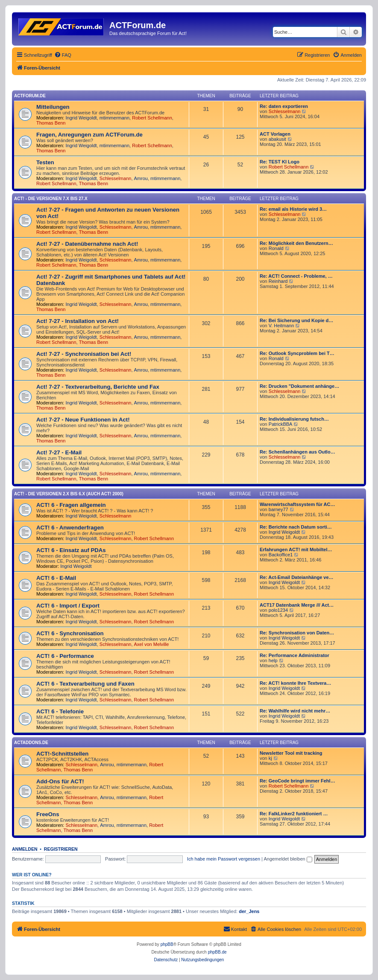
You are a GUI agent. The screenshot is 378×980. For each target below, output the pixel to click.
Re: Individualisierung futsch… (294, 419)
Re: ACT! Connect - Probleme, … (296, 276)
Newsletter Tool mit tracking (291, 753)
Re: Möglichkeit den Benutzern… (296, 243)
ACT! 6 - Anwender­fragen (70, 528)
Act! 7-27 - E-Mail (59, 452)
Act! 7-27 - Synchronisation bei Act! (84, 354)
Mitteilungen (53, 107)
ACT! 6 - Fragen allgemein (71, 505)
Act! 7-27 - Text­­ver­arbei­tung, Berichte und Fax (98, 387)
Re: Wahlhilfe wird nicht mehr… (295, 711)
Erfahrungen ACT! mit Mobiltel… (296, 550)
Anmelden (25, 849)
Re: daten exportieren (284, 106)
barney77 (278, 509)
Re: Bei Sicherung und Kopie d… (296, 320)
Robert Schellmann (152, 118)
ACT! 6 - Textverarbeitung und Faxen (85, 684)
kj (270, 758)
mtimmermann (114, 118)
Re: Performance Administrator (294, 655)
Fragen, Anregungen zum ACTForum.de (89, 135)
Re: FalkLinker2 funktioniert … (294, 814)
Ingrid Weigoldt (81, 118)
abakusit (277, 139)
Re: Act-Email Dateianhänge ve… (297, 577)
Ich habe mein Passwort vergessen (224, 859)
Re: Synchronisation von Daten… (297, 633)
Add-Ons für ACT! (60, 781)
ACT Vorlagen (275, 134)
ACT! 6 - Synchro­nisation (70, 633)
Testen (45, 162)
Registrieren (61, 849)
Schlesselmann (285, 111)
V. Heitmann (281, 326)
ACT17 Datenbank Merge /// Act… (297, 605)
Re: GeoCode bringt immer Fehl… (297, 781)
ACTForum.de (30, 96)
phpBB (167, 944)
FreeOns (48, 814)
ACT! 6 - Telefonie (60, 711)
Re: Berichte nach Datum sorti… (296, 527)
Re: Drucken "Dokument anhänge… (299, 386)
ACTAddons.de (31, 743)
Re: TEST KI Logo (280, 162)
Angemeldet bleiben (288, 859)
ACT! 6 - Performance (65, 656)
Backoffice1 (281, 555)
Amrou (141, 178)
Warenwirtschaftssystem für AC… (297, 504)
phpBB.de (217, 952)
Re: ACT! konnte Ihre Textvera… (295, 683)
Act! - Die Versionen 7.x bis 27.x (51, 199)
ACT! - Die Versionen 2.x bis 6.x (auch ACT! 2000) (69, 494)
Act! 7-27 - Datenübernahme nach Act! (87, 244)
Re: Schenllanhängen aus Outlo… (297, 452)
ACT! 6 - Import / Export (68, 606)
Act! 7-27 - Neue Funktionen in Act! (83, 420)
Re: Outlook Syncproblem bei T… (297, 353)
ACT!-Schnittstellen (62, 754)
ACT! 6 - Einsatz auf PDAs (71, 550)
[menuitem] (63, 55)
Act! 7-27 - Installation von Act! (78, 321)
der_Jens (249, 911)
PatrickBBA (281, 424)
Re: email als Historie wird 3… (293, 209)
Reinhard (278, 281)
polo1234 (278, 610)
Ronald (276, 248)
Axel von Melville (152, 644)
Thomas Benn (51, 123)
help (273, 660)
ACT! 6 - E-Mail (56, 578)
